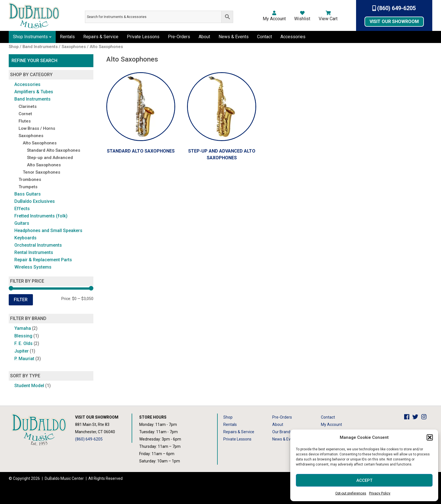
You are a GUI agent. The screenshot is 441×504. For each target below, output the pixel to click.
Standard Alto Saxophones (54, 150)
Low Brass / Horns (37, 128)
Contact (265, 37)
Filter (21, 300)
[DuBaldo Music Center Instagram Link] (425, 417)
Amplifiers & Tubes (34, 92)
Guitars (22, 223)
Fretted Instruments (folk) (41, 216)
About (204, 37)
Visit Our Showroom (394, 21)
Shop (228, 417)
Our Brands (282, 432)
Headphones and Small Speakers (48, 231)
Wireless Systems (33, 267)
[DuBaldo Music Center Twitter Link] (417, 417)
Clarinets (28, 106)
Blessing (23, 336)
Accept (364, 480)
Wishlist (302, 16)
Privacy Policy (380, 493)
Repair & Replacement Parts (43, 260)
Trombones (30, 180)
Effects (22, 209)
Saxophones (31, 136)
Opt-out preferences (351, 493)
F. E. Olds (23, 343)
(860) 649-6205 (394, 8)
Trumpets (28, 187)
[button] (430, 437)
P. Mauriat (24, 359)
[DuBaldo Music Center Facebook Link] (408, 417)
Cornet (25, 114)
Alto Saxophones (40, 143)
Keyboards (25, 238)
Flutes (25, 121)
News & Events (234, 37)
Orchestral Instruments (38, 245)
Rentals (67, 37)
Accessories (293, 37)
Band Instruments (32, 99)
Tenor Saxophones (41, 172)
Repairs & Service (101, 37)
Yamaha (23, 328)
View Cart (328, 16)
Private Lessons (143, 37)
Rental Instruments (34, 252)
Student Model (29, 386)
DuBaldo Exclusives (35, 201)
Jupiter (22, 351)
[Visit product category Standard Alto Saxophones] (141, 115)
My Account (274, 16)
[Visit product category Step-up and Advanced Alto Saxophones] (222, 118)
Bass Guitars (28, 194)
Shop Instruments (30, 37)
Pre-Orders (179, 37)
